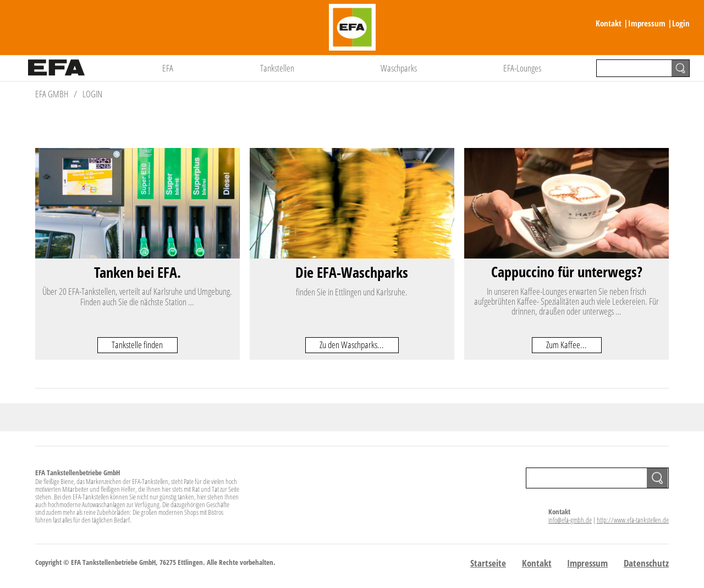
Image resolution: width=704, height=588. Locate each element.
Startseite (488, 563)
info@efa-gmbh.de (570, 520)
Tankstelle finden (137, 345)
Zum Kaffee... (566, 345)
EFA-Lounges (522, 68)
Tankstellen (277, 68)
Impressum (647, 23)
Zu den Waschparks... (352, 345)
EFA (168, 68)
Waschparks (399, 68)
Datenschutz (646, 563)
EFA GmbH (52, 94)
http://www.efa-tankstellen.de (633, 520)
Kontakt (609, 23)
